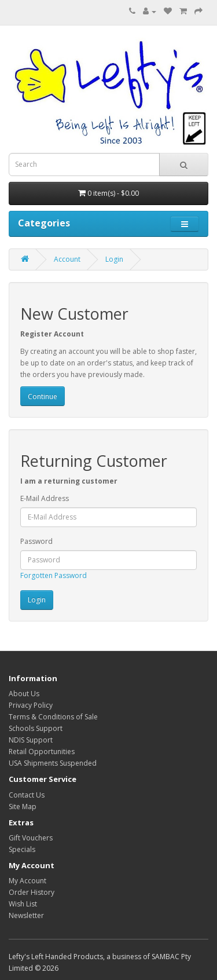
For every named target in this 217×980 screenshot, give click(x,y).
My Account (27, 881)
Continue (43, 396)
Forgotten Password (54, 575)
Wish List (23, 904)
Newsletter (26, 915)
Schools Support (36, 728)
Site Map (23, 807)
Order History (32, 892)
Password (36, 541)
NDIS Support (31, 740)
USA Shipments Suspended (53, 763)
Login (114, 259)
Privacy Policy (31, 705)
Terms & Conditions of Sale (53, 717)
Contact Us (27, 795)
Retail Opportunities (42, 752)
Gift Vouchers (31, 838)
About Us (24, 694)
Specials (22, 849)
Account (67, 259)
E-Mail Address (45, 498)
